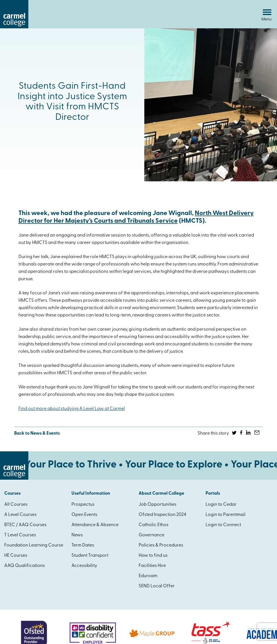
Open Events (84, 515)
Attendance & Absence (95, 525)
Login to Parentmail (226, 515)
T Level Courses (20, 535)
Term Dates (83, 545)
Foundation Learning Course (34, 545)
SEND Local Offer (157, 586)
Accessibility (84, 566)
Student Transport (90, 556)
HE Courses (16, 556)
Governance (152, 535)
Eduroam (148, 576)
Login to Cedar (221, 505)
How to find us (153, 556)
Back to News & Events (37, 433)
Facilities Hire (152, 566)
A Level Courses (20, 515)
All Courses (16, 505)
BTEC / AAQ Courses (25, 525)
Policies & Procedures (161, 545)
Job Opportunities (157, 505)
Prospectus (83, 505)
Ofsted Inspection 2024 (162, 515)
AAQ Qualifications (25, 566)
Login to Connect (223, 525)
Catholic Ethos (154, 525)
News (77, 535)
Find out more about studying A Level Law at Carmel (72, 409)
